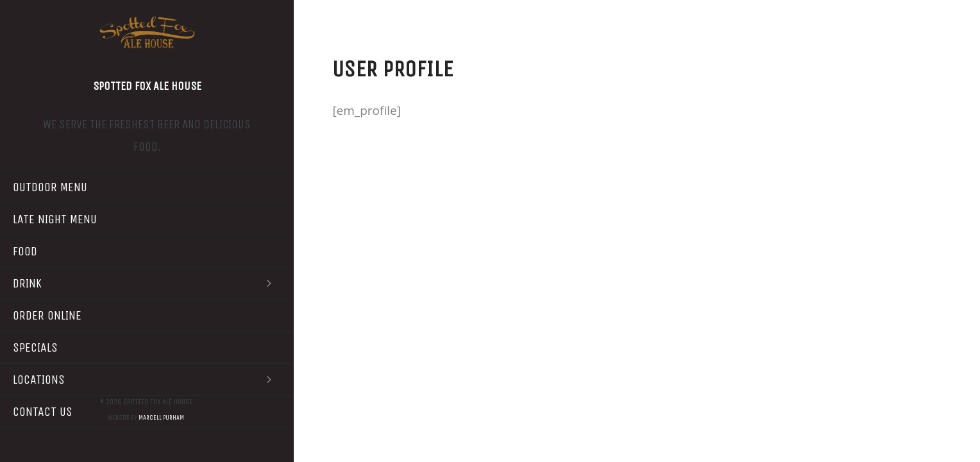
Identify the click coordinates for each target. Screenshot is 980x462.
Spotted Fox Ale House (147, 86)
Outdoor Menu (50, 187)
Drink (147, 283)
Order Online (47, 315)
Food (25, 251)
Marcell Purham (161, 418)
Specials (35, 347)
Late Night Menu (55, 219)
